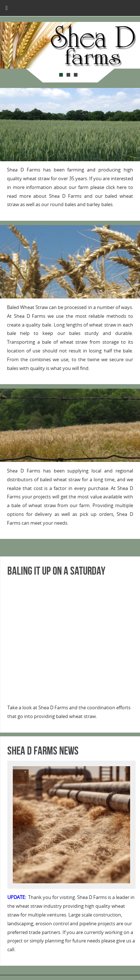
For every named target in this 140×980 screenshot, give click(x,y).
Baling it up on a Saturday (56, 571)
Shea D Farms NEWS (43, 751)
